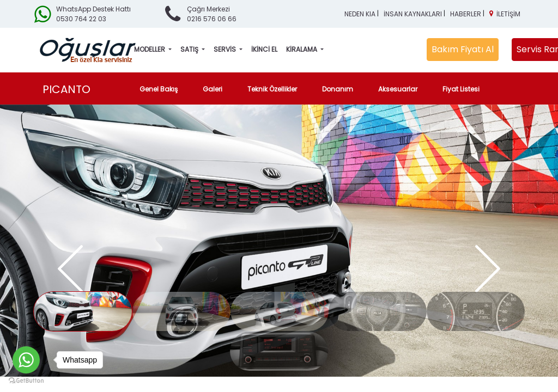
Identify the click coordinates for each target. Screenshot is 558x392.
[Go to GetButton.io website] (26, 381)
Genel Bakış (161, 89)
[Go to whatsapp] (26, 360)
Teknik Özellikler (272, 89)
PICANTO (66, 89)
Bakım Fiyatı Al (463, 49)
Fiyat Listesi (461, 89)
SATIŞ (190, 49)
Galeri (213, 89)
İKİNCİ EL (264, 49)
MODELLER (150, 49)
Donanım (338, 89)
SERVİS (226, 49)
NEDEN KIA (360, 14)
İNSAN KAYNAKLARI (413, 14)
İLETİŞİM (508, 14)
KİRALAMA (302, 49)
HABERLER (466, 14)
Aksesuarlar (398, 89)
